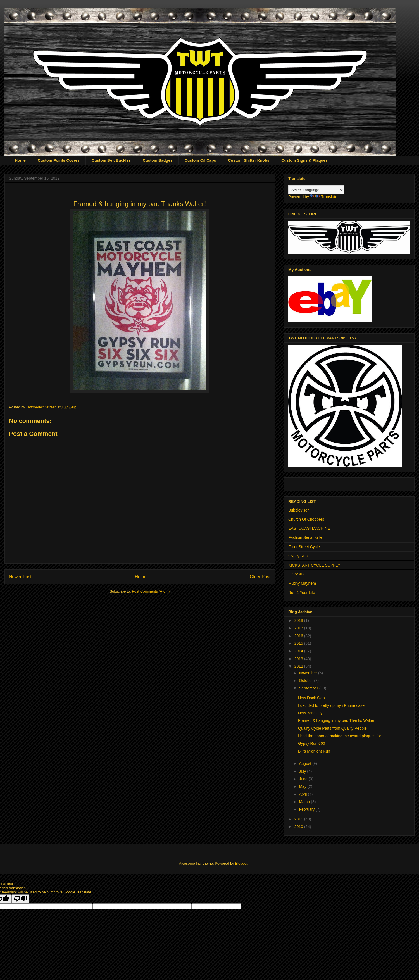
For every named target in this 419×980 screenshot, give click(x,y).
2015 (299, 643)
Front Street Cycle (304, 547)
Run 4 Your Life (302, 593)
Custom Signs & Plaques (304, 160)
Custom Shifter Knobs (249, 160)
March (305, 802)
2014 (299, 651)
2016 (299, 636)
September (309, 688)
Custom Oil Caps (200, 160)
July (303, 771)
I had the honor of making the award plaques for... (341, 736)
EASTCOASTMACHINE (309, 528)
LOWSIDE (297, 574)
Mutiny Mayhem (302, 583)
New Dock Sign (311, 698)
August (305, 763)
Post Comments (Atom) (151, 591)
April (303, 794)
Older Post (260, 577)
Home (20, 160)
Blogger (241, 863)
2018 (299, 620)
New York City (310, 713)
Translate (324, 197)
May (303, 786)
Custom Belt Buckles (111, 160)
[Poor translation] (20, 899)
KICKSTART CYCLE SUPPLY (314, 565)
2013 (299, 659)
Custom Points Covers (59, 160)
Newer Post (20, 577)
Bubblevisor (298, 510)
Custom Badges (158, 160)
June (304, 779)
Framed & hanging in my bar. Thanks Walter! (337, 720)
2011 (299, 819)
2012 (299, 666)
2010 (299, 827)
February (307, 809)
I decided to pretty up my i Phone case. (332, 705)
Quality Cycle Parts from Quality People (332, 728)
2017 (299, 628)
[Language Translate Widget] (316, 190)
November (308, 673)
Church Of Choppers (306, 519)
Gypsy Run (298, 556)
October (306, 681)
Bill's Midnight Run (314, 751)
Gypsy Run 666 (312, 743)
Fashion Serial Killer (306, 537)
